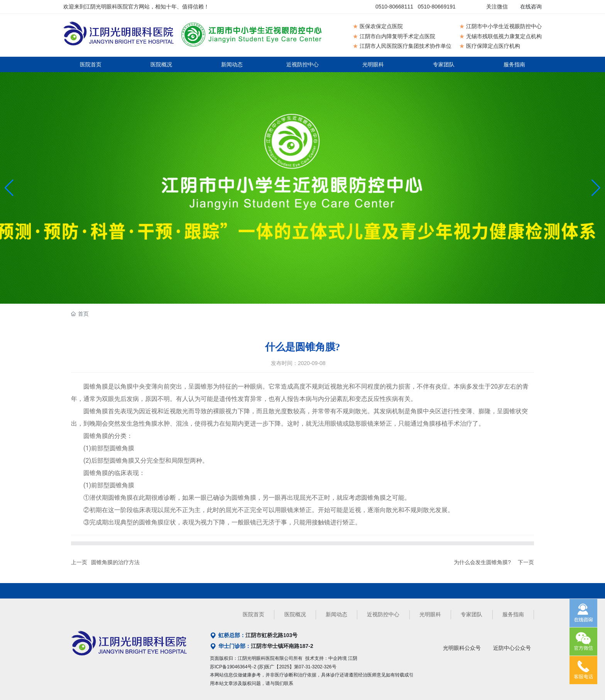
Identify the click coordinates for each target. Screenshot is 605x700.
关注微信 (497, 7)
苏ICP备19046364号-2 (233, 667)
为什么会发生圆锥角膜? (482, 562)
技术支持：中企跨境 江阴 (331, 658)
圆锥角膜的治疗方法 (115, 562)
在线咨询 (531, 7)
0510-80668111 (394, 7)
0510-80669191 (437, 7)
